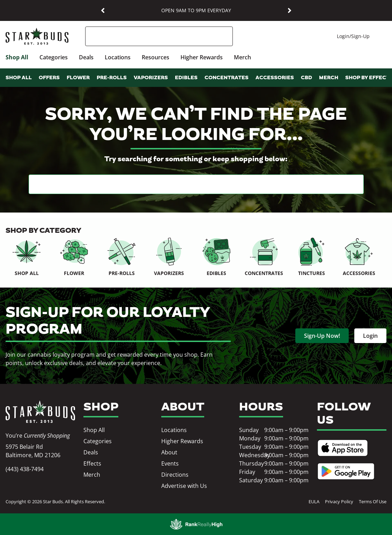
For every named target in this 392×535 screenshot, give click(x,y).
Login (343, 36)
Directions (175, 475)
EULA (314, 501)
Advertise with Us (184, 486)
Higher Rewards (202, 57)
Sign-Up (360, 36)
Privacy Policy (339, 501)
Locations (118, 57)
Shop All (17, 57)
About (169, 452)
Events (170, 463)
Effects (92, 463)
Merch (242, 57)
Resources (156, 57)
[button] (103, 11)
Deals (86, 57)
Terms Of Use (373, 501)
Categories (54, 57)
